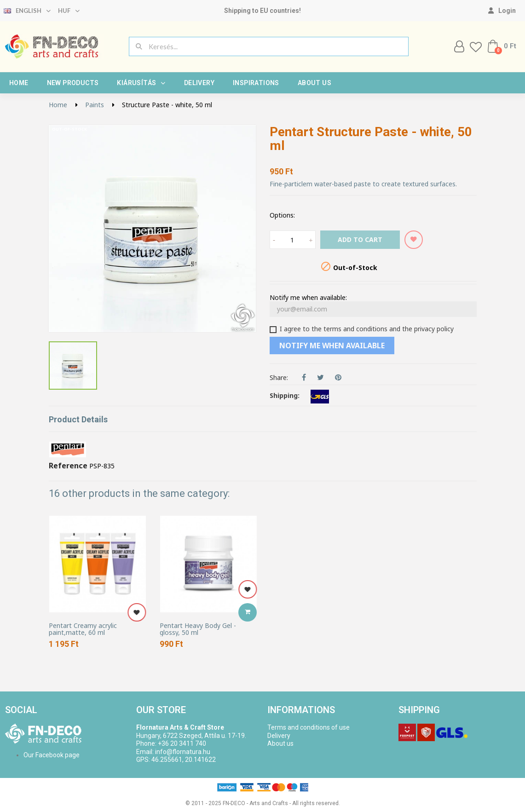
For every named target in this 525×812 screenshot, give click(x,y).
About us (314, 83)
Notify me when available (332, 346)
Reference (68, 466)
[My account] (502, 11)
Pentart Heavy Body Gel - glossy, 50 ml (198, 629)
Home (19, 83)
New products (73, 83)
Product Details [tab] (78, 419)
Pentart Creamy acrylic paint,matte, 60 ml (83, 629)
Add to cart (360, 239)
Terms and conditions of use (309, 727)
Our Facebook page (52, 755)
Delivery (199, 83)
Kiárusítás (141, 83)
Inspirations (256, 83)
